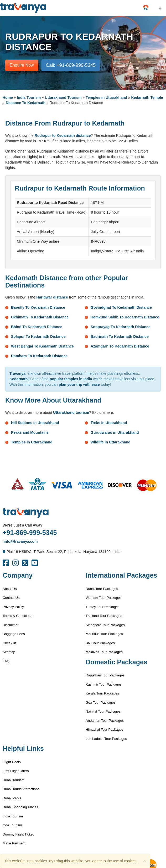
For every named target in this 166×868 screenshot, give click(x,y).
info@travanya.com (20, 541)
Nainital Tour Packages (103, 711)
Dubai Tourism (14, 780)
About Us (10, 589)
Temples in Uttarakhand (106, 97)
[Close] (144, 861)
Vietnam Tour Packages (104, 598)
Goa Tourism (12, 825)
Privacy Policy (13, 607)
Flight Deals (12, 762)
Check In (9, 643)
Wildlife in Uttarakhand (111, 442)
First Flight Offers (16, 771)
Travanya (17, 373)
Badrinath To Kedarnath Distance (120, 337)
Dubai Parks (12, 798)
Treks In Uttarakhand (109, 423)
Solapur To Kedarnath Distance (38, 337)
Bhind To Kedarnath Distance (37, 327)
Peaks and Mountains (30, 432)
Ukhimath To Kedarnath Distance (40, 317)
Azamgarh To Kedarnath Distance (120, 346)
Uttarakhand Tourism (63, 97)
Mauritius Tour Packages (104, 634)
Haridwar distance (52, 297)
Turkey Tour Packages (103, 607)
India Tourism (29, 97)
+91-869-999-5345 (30, 533)
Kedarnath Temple (147, 97)
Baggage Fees (14, 634)
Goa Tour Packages (101, 702)
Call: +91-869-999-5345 (71, 65)
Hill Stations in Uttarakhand (35, 423)
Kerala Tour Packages (102, 693)
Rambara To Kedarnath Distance (39, 356)
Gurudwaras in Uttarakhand (115, 432)
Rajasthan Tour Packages (105, 675)
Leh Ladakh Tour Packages (106, 739)
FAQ (6, 661)
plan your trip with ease (79, 384)
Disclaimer (11, 625)
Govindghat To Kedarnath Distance (121, 307)
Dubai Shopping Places (20, 807)
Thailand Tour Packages (104, 616)
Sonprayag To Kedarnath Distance (121, 327)
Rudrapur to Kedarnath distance (63, 135)
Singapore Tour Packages (105, 625)
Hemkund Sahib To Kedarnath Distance (125, 317)
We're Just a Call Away (22, 525)
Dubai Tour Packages (102, 589)
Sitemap (9, 652)
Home (8, 97)
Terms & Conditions (17, 616)
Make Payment (14, 843)
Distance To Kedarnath (26, 103)
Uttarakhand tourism (71, 413)
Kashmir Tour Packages (104, 684)
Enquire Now (22, 65)
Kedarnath (19, 379)
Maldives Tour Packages (104, 652)
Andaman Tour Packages (105, 721)
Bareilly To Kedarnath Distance (38, 307)
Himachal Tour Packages (105, 729)
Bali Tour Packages (100, 643)
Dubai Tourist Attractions (21, 789)
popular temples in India (71, 379)
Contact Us (11, 598)
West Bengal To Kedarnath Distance (42, 346)
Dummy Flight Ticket (18, 834)
